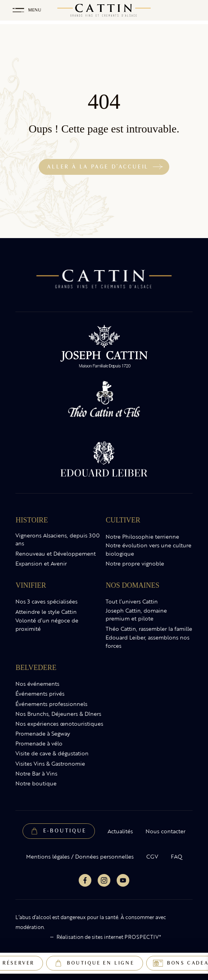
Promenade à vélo (39, 744)
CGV (152, 857)
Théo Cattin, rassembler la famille (149, 629)
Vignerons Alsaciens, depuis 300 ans (58, 540)
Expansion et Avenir (41, 564)
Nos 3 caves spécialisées (46, 602)
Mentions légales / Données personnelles (80, 857)
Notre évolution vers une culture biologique (148, 550)
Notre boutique (36, 783)
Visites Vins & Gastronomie (50, 764)
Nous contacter (165, 831)
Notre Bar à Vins (36, 774)
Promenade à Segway (43, 734)
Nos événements (37, 684)
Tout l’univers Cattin (132, 602)
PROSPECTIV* (143, 937)
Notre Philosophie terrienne (142, 537)
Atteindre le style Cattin (46, 612)
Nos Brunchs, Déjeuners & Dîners (58, 714)
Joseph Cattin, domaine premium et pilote (136, 615)
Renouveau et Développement (56, 554)
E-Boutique (65, 831)
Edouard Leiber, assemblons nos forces (147, 642)
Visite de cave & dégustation (52, 753)
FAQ (177, 857)
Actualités (120, 831)
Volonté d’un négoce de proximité (47, 625)
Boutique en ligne (101, 963)
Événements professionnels (51, 704)
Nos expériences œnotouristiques (59, 724)
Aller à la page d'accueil (98, 167)
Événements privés (40, 694)
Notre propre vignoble (135, 564)
